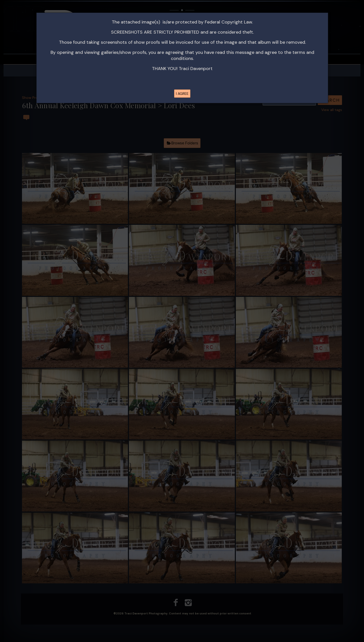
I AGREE (182, 94)
